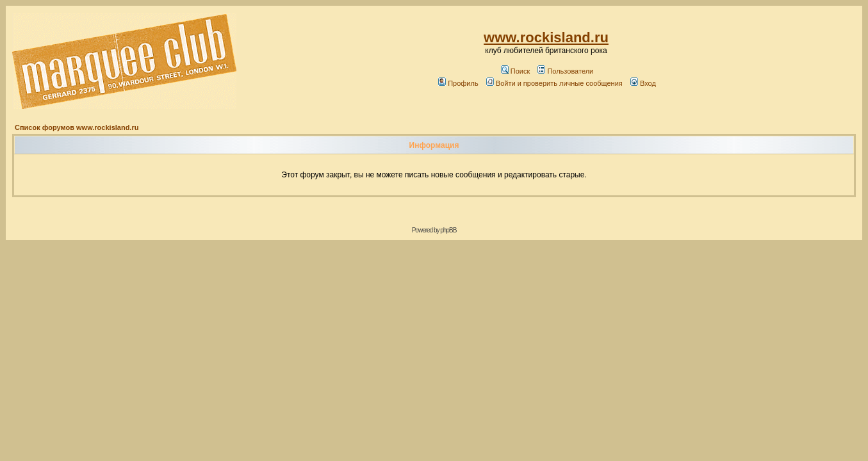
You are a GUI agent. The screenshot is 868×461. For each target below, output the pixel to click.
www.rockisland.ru (546, 37)
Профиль (458, 83)
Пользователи (565, 71)
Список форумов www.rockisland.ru (77, 127)
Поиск (515, 71)
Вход (643, 83)
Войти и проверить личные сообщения (554, 83)
